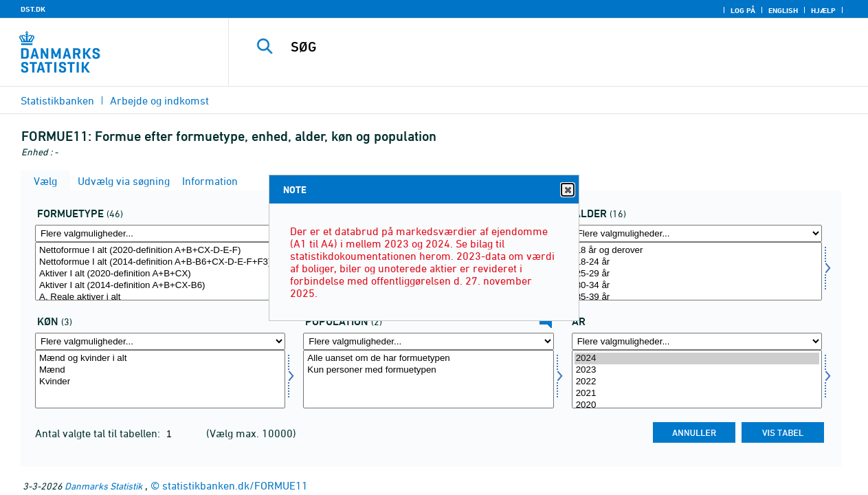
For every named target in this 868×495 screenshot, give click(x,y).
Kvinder (160, 382)
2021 (697, 394)
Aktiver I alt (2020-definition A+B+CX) (160, 274)
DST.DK (33, 9)
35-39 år (697, 297)
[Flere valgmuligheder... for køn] (160, 341)
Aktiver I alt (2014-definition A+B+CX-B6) (160, 286)
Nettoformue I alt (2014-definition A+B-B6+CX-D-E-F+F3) (160, 262)
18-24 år (697, 262)
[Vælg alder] (697, 271)
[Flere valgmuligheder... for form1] (160, 233)
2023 (697, 370)
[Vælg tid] (697, 379)
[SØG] (537, 47)
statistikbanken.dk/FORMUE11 (235, 485)
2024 (697, 359)
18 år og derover (697, 251)
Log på (743, 10)
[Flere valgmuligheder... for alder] (697, 233)
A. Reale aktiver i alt (160, 297)
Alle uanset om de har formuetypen (428, 359)
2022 (697, 382)
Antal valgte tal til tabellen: (99, 433)
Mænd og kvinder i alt (160, 359)
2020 (697, 405)
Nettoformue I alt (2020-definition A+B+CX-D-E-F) (160, 251)
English (783, 10)
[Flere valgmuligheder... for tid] (697, 341)
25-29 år (697, 274)
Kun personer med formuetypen (428, 370)
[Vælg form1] (160, 271)
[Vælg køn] (160, 379)
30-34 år (697, 286)
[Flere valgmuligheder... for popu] (428, 341)
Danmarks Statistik (103, 486)
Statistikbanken (57, 100)
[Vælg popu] (428, 379)
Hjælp (823, 10)
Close (567, 190)
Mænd (160, 370)
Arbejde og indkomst (159, 100)
